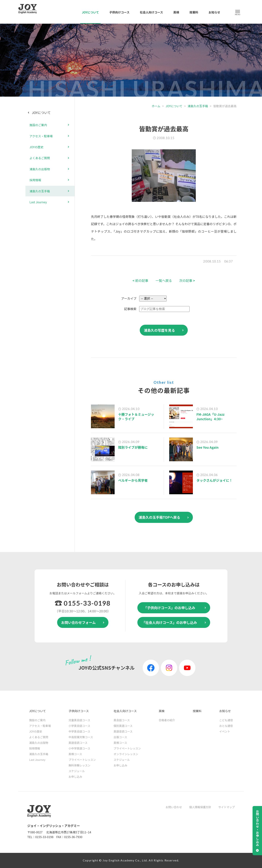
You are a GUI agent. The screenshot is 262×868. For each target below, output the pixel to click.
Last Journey (38, 202)
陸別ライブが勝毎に (133, 447)
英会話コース (122, 720)
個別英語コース (123, 726)
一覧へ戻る (164, 280)
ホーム (156, 106)
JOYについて (90, 12)
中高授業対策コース (81, 737)
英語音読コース (78, 743)
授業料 (194, 12)
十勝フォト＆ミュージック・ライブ (136, 416)
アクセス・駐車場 (41, 136)
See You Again (208, 447)
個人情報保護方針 (200, 807)
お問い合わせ (174, 807)
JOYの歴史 (36, 147)
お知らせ (214, 12)
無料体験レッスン (80, 765)
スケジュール (77, 771)
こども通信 (226, 720)
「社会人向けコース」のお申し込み (169, 622)
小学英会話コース (79, 726)
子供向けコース (119, 12)
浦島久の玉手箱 (198, 106)
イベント (225, 731)
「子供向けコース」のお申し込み (169, 608)
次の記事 (187, 280)
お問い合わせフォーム (78, 622)
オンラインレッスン (126, 754)
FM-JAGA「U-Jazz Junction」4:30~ (211, 416)
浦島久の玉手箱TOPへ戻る (159, 517)
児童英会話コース (79, 720)
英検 (176, 12)
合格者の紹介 (167, 720)
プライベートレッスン (82, 760)
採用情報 (35, 180)
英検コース (75, 754)
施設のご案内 (38, 125)
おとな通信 (226, 726)
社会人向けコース (151, 12)
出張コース (120, 737)
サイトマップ (227, 807)
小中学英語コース (79, 748)
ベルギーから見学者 (133, 480)
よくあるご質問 (40, 158)
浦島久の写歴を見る (159, 330)
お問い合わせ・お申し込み (257, 828)
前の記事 (140, 280)
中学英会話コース (79, 731)
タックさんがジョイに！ (215, 480)
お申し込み (75, 777)
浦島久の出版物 (40, 169)
